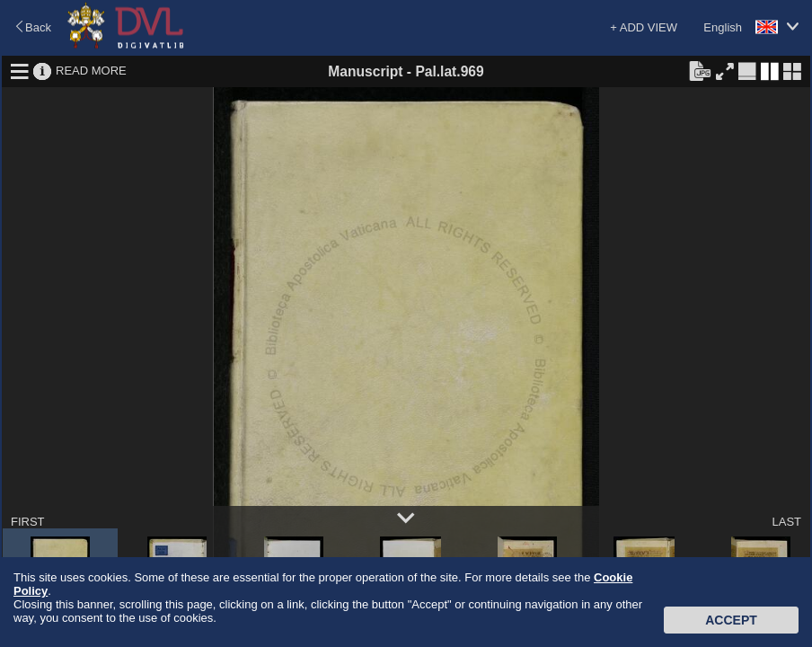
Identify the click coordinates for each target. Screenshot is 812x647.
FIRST (28, 522)
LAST (786, 522)
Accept (731, 620)
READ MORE (91, 71)
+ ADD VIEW (644, 27)
